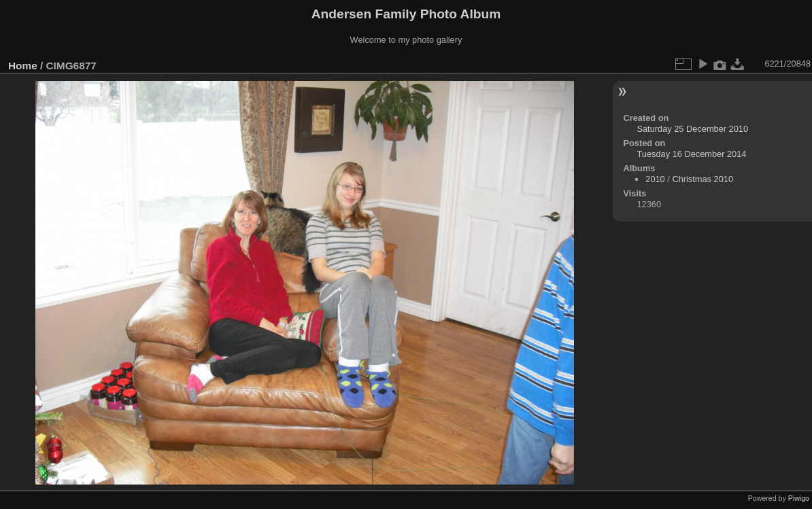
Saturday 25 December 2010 (692, 129)
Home (23, 66)
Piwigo (799, 498)
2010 (655, 179)
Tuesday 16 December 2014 (691, 154)
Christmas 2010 (703, 179)
